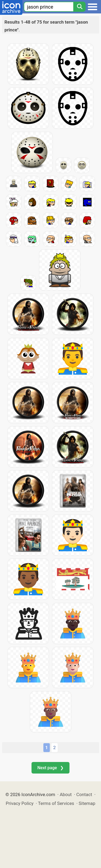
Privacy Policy (20, 803)
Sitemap (87, 803)
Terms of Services (56, 803)
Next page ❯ (50, 768)
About (66, 794)
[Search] (79, 7)
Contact (84, 794)
